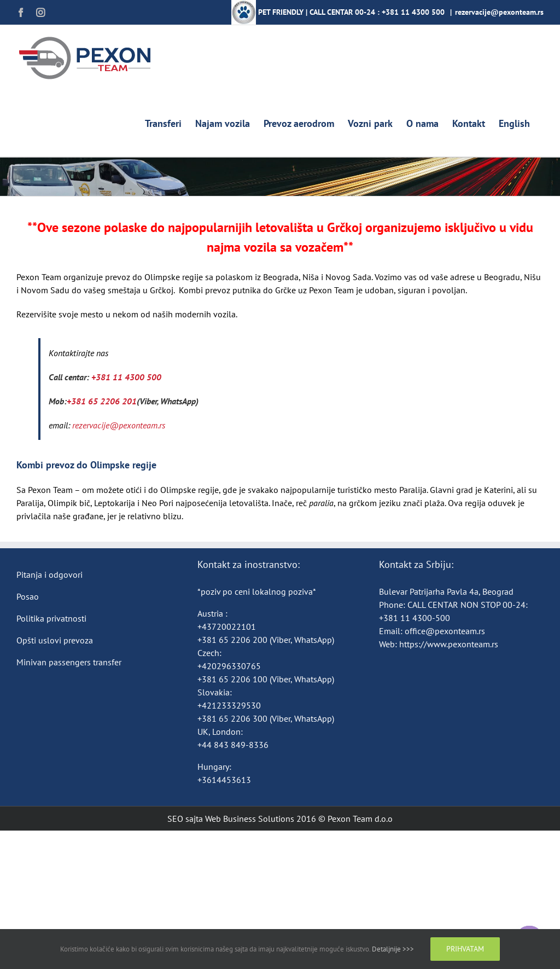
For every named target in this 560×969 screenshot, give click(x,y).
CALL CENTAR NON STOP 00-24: (468, 605)
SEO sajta (185, 819)
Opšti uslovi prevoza (55, 640)
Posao (28, 596)
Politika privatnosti (51, 618)
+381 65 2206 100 (234, 679)
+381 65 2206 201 (102, 401)
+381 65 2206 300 (232, 718)
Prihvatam (465, 949)
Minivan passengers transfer (69, 662)
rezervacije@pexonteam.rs (499, 12)
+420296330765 (229, 666)
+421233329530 (229, 705)
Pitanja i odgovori (49, 575)
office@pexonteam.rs (445, 631)
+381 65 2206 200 (234, 640)
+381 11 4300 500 (413, 12)
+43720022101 (227, 626)
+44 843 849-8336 (234, 745)
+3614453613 (224, 780)
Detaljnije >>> (393, 949)
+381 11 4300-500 (415, 618)
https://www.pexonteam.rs (449, 644)
